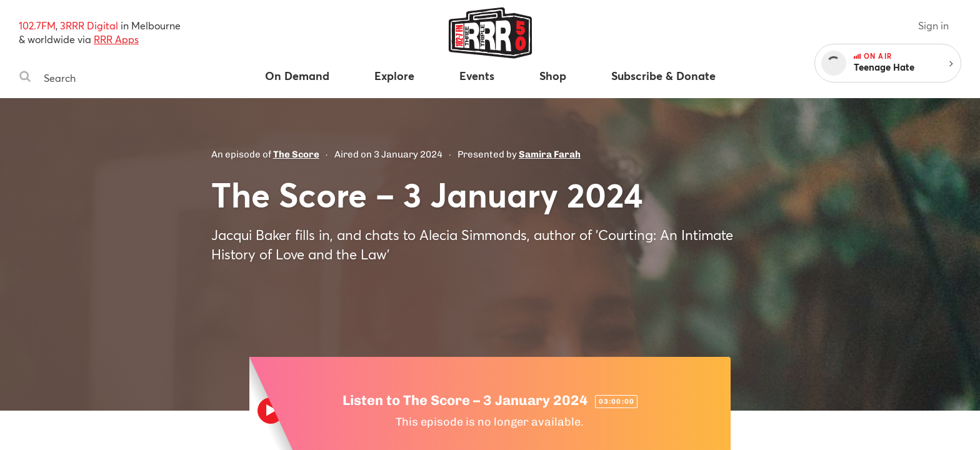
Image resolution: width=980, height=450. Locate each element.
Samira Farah (550, 154)
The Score (296, 154)
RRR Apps (116, 39)
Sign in (933, 25)
